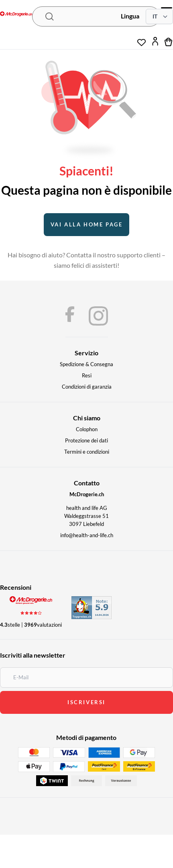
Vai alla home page (87, 224)
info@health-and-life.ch (87, 535)
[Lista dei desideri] (141, 39)
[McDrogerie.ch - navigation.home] (16, 14)
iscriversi (86, 702)
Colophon (87, 429)
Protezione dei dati (86, 440)
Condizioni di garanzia (87, 387)
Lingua (130, 16)
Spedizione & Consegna (86, 364)
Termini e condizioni (87, 452)
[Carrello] (169, 41)
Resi (87, 375)
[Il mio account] (155, 41)
